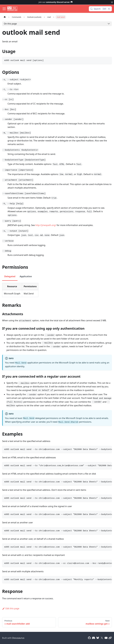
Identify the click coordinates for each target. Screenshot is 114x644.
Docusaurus (18, 638)
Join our (56, 2)
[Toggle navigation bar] (4, 9)
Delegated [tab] (10, 276)
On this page (10, 24)
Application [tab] (26, 276)
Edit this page (11, 608)
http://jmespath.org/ (46, 225)
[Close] (112, 2)
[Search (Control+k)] (100, 9)
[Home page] (5, 17)
